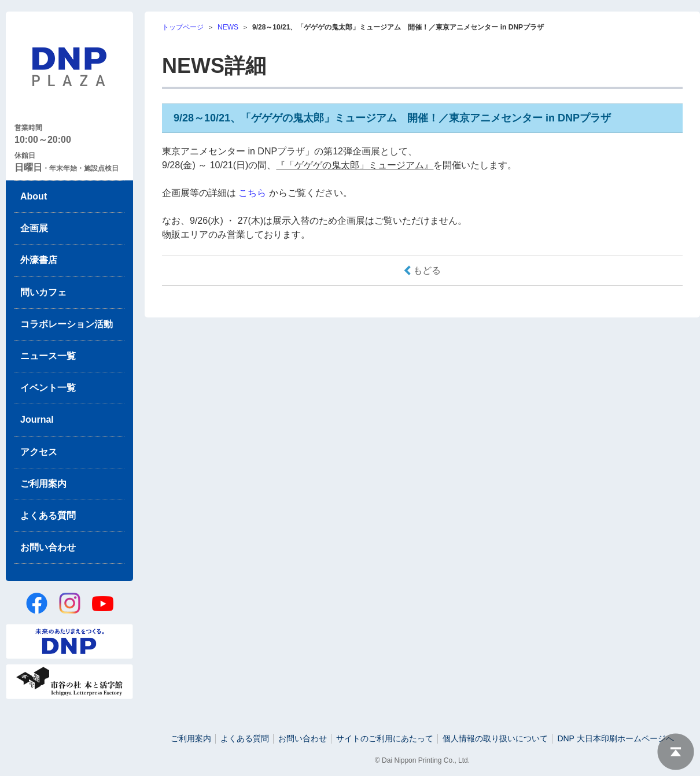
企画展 (34, 228)
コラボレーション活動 (67, 324)
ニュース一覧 (48, 356)
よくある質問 (48, 516)
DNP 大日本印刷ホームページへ (615, 738)
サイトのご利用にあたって (385, 738)
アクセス (39, 452)
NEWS (228, 27)
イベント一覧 (48, 388)
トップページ (183, 27)
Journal (37, 420)
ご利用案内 (43, 484)
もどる (427, 270)
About (34, 196)
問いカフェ (43, 292)
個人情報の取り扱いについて (495, 738)
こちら (252, 193)
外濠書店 (39, 260)
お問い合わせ (48, 547)
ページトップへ (676, 752)
